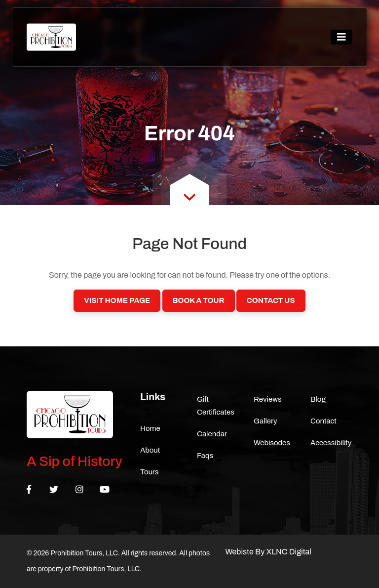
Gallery (265, 421)
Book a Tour (199, 300)
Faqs (205, 456)
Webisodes (272, 443)
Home (150, 428)
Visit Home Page (117, 300)
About (150, 450)
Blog (318, 399)
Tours (150, 472)
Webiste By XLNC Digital (268, 552)
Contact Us (271, 300)
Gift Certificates (216, 406)
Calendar (212, 434)
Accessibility (331, 443)
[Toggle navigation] (341, 37)
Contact (323, 421)
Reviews (268, 399)
